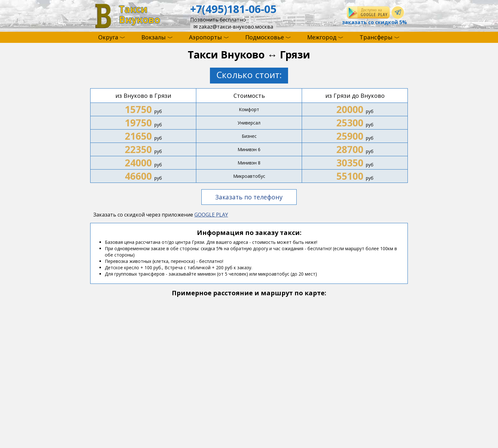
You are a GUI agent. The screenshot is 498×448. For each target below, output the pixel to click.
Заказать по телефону (249, 197)
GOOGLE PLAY (211, 215)
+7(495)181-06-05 (233, 9)
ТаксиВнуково (139, 14)
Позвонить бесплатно (218, 20)
